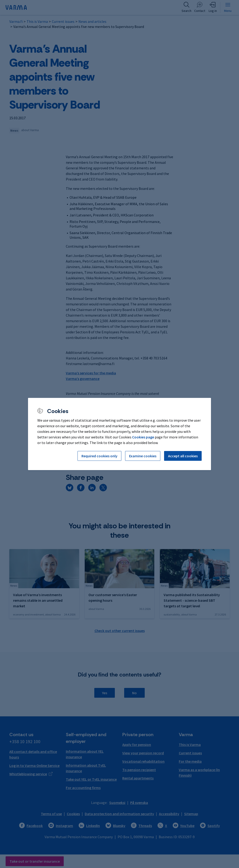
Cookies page (143, 437)
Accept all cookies (183, 456)
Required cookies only (99, 456)
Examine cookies (143, 456)
